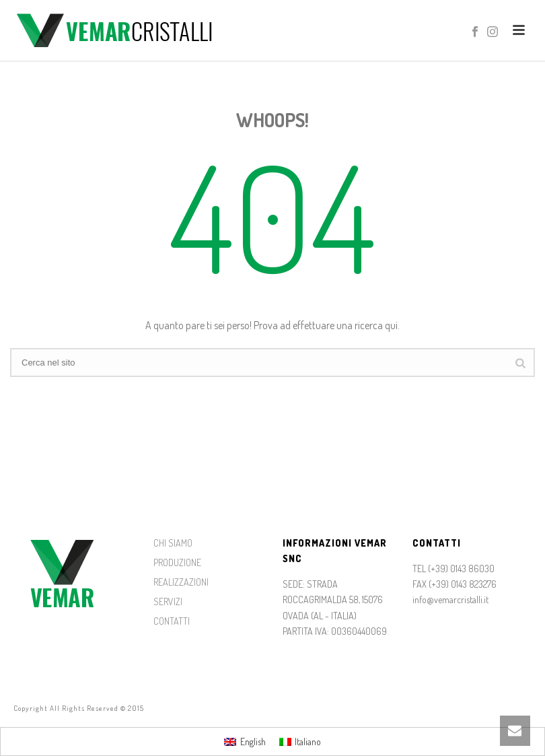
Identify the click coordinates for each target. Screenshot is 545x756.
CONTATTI (172, 621)
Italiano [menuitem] (308, 742)
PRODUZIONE (177, 562)
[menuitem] (245, 742)
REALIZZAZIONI (181, 582)
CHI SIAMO (173, 543)
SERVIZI (168, 602)
